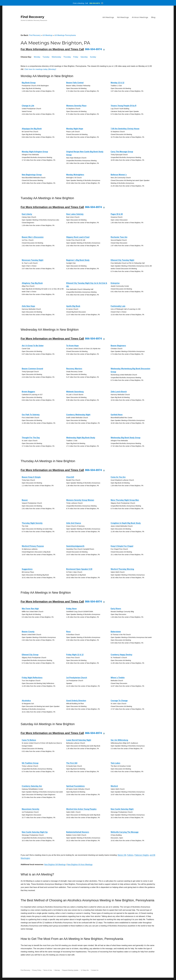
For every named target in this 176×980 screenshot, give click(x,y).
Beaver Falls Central (75, 83)
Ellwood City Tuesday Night (122, 260)
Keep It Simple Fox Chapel (122, 546)
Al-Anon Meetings (140, 17)
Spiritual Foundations (75, 786)
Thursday (67, 57)
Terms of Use (48, 970)
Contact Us (95, 970)
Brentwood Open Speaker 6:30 (79, 569)
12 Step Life (85, 970)
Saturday (84, 57)
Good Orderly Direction (76, 701)
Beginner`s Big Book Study (78, 260)
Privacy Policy (37, 970)
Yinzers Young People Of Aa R (123, 106)
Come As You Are (118, 477)
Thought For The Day (31, 438)
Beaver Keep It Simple (31, 477)
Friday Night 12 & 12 (75, 655)
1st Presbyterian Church (77, 678)
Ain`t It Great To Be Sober (33, 346)
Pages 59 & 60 (117, 214)
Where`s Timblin (118, 678)
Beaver (25, 500)
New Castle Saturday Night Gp (35, 832)
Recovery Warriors (74, 369)
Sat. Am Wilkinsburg (119, 740)
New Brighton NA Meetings (55, 864)
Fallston (130, 855)
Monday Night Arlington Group (35, 152)
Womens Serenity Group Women (80, 500)
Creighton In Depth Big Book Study (126, 523)
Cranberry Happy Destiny (121, 655)
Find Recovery (32, 17)
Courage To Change (119, 701)
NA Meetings (123, 17)
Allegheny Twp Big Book (32, 283)
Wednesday (56, 57)
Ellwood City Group (30, 655)
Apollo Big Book (73, 306)
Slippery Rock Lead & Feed (78, 237)
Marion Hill (122, 855)
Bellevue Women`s (119, 175)
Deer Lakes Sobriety (75, 214)
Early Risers (116, 609)
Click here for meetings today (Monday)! (40, 69)
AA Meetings (108, 17)
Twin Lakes (115, 763)
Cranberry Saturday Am (32, 786)
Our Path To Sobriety (31, 415)
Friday (76, 57)
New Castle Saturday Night (122, 809)
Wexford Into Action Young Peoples (81, 809)
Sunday (93, 57)
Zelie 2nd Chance (74, 523)
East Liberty (27, 214)
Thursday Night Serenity (32, 523)
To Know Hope (72, 346)
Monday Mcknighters (75, 175)
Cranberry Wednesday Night (78, 415)
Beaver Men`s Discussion (33, 237)
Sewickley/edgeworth (75, 546)
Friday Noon (71, 609)
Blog (153, 17)
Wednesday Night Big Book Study (81, 438)
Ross (68, 632)
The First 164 (72, 763)
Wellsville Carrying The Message (125, 832)
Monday (37, 57)
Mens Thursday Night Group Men (125, 500)
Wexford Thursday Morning (122, 569)
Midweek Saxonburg (75, 392)
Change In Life (28, 106)
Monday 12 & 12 (117, 83)
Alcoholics (26, 701)
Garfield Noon (117, 415)
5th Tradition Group (30, 763)
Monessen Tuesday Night (33, 260)
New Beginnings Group (32, 175)
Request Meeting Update (70, 970)
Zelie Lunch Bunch (119, 392)
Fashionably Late (118, 306)
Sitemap (57, 970)
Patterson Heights (142, 855)
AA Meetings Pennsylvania (65, 35)
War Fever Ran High (30, 609)
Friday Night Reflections (32, 678)
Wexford (114, 786)
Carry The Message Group (122, 152)
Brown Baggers (28, 392)
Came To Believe (29, 740)
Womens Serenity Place (76, 106)
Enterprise (115, 283)
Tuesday (46, 57)
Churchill (70, 477)
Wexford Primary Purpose (33, 546)
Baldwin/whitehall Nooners (78, 832)
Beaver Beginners (118, 346)
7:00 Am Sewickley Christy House (125, 129)
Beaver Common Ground (32, 369)
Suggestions (27, 569)
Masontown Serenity (31, 809)
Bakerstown (116, 632)
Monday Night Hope (75, 129)
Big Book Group (29, 83)
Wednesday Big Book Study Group (126, 438)
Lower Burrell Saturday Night (79, 740)
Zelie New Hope (28, 306)
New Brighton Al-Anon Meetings (80, 864)
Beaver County (28, 632)
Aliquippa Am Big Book (32, 129)
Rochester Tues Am (119, 237)
